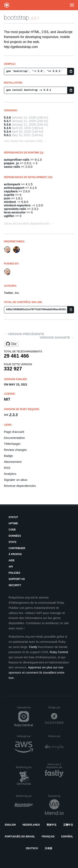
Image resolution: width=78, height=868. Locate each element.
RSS (7, 468)
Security (15, 585)
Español (67, 837)
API (11, 567)
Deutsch (32, 848)
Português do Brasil (20, 837)
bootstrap (17, 17)
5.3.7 (7, 121)
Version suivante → (57, 337)
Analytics (10, 474)
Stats (12, 542)
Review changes (15, 450)
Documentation (14, 438)
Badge (8, 456)
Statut (13, 517)
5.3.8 (7, 117)
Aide (12, 560)
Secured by (56, 796)
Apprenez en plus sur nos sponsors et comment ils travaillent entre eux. (36, 672)
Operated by (25, 709)
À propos (15, 554)
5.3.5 (7, 128)
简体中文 (52, 825)
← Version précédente (24, 334)
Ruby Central (59, 652)
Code (12, 530)
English (10, 825)
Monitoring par (24, 767)
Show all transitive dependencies (27, 223)
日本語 (48, 848)
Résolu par (56, 736)
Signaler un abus (16, 480)
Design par (56, 708)
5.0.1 (7, 135)
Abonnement (13, 462)
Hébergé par (25, 736)
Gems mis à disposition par (55, 766)
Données (15, 536)
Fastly (33, 647)
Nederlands (31, 825)
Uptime (13, 523)
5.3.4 (7, 131)
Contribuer (17, 548)
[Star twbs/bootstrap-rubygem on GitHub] (11, 344)
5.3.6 (7, 124)
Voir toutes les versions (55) (23, 141)
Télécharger (12, 444)
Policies (14, 573)
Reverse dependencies (20, 486)
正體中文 (68, 825)
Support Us (17, 579)
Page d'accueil (14, 432)
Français (48, 837)
